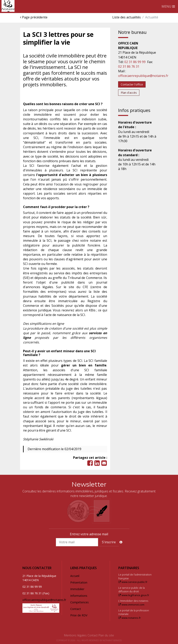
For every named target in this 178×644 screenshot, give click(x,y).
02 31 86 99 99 (135, 62)
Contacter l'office (132, 84)
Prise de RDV (79, 615)
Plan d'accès (129, 93)
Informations (79, 596)
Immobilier (77, 589)
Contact (76, 609)
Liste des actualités (127, 17)
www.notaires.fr (130, 618)
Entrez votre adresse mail (89, 534)
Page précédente (34, 17)
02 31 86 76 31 (129, 66)
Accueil (75, 576)
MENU (168, 6)
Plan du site (106, 635)
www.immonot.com (131, 605)
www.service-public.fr (133, 582)
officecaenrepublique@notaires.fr (143, 76)
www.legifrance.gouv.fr (134, 595)
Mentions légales (75, 635)
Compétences (79, 602)
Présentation (79, 582)
